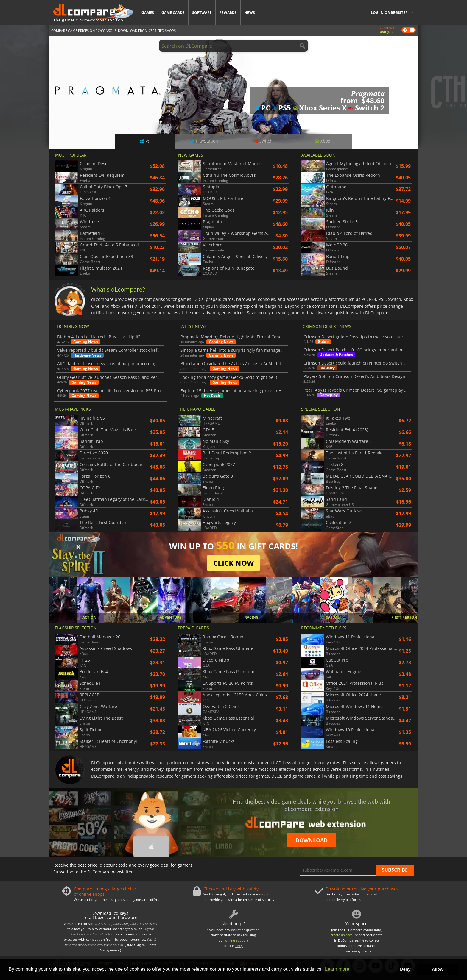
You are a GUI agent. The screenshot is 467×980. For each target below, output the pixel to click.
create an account (344, 935)
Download (312, 840)
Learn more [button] (337, 969)
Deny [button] (405, 969)
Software (202, 13)
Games (148, 13)
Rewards (228, 13)
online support (237, 940)
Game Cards (173, 13)
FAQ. (239, 946)
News (250, 13)
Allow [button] (438, 969)
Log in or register (389, 13)
